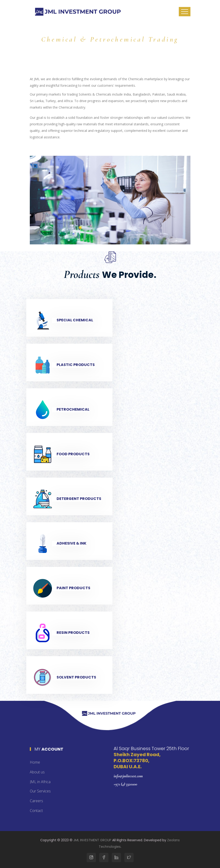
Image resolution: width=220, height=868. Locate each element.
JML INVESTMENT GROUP (92, 840)
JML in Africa (40, 782)
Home (35, 762)
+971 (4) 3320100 (125, 784)
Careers (36, 801)
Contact (36, 811)
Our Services (40, 791)
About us (37, 772)
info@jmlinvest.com (128, 776)
